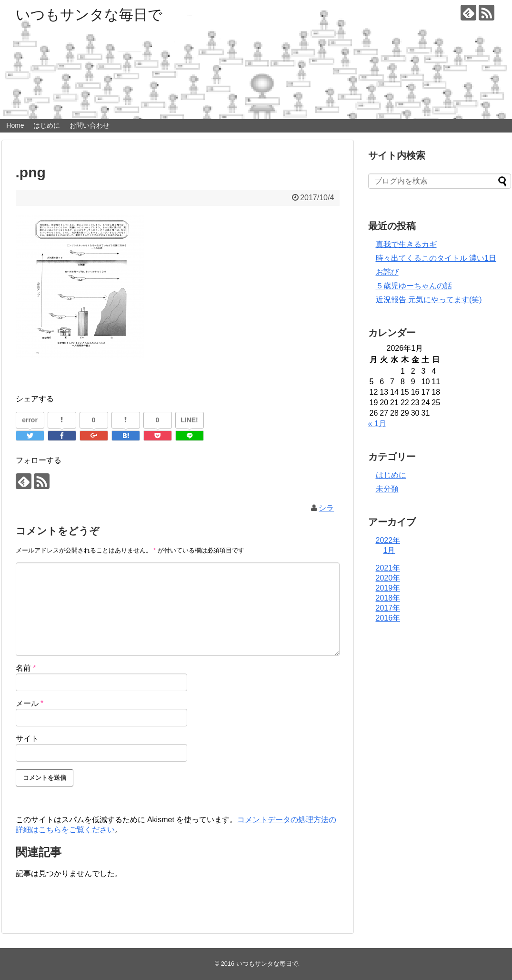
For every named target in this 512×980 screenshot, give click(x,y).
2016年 (388, 618)
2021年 (388, 568)
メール (30, 703)
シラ (326, 508)
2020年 (388, 578)
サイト (27, 739)
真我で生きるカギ (406, 244)
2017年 (388, 608)
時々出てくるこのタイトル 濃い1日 (436, 258)
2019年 (388, 588)
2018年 (388, 598)
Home (15, 125)
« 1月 (377, 424)
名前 (26, 668)
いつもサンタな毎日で (89, 15)
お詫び (387, 272)
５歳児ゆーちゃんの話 (414, 286)
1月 (389, 550)
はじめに (47, 125)
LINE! (189, 420)
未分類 (387, 489)
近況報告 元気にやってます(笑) (429, 300)
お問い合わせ (90, 125)
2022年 (388, 540)
